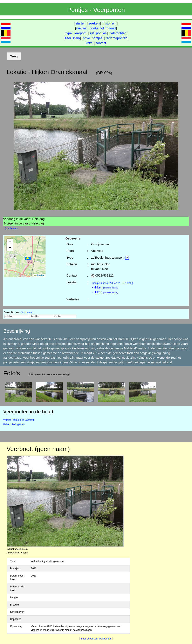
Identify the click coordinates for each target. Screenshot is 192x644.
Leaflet (39, 276)
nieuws (81, 28)
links (89, 43)
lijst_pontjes (98, 33)
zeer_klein (72, 38)
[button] (28, 259)
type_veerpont (76, 33)
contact (101, 43)
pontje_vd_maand (103, 28)
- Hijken (105, 287)
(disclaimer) (11, 228)
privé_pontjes (93, 38)
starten (80, 23)
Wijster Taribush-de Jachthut (19, 420)
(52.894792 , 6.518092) (112, 283)
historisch (110, 23)
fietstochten (118, 33)
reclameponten (116, 38)
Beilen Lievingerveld (14, 424)
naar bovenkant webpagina (96, 639)
